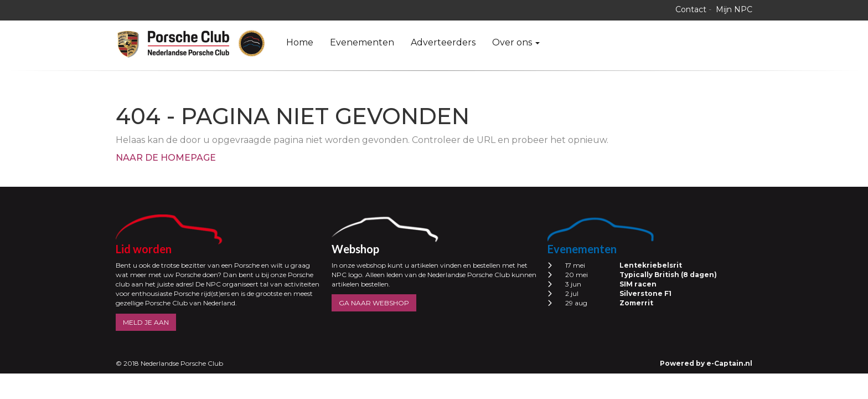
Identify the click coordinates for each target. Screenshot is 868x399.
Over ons (516, 42)
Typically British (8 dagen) (668, 275)
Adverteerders (443, 42)
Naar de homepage (166, 158)
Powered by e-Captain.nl (706, 363)
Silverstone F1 (645, 293)
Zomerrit (636, 303)
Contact (691, 9)
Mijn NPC (734, 9)
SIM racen (638, 284)
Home (300, 42)
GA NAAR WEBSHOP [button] (374, 303)
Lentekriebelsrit (651, 265)
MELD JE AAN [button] (146, 322)
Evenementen (362, 42)
